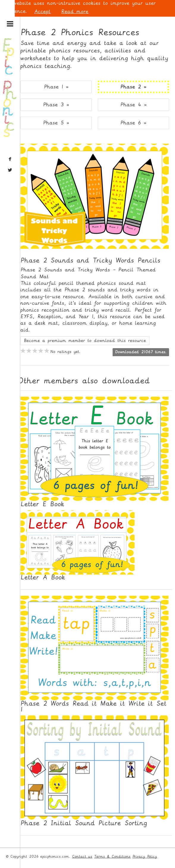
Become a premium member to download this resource (85, 341)
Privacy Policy (145, 856)
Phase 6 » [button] (133, 123)
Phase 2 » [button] (133, 87)
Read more (75, 11)
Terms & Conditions (112, 856)
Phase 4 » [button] (134, 105)
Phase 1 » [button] (56, 87)
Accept (42, 11)
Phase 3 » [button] (56, 105)
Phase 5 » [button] (56, 123)
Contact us (82, 856)
